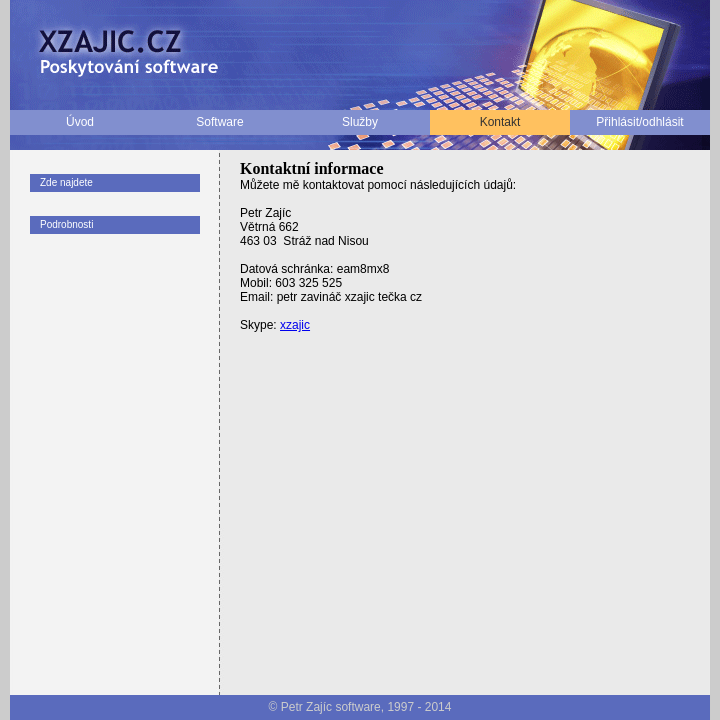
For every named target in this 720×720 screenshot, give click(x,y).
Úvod (80, 122)
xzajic (295, 325)
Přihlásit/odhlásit (639, 122)
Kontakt (500, 122)
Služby (360, 122)
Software (219, 122)
